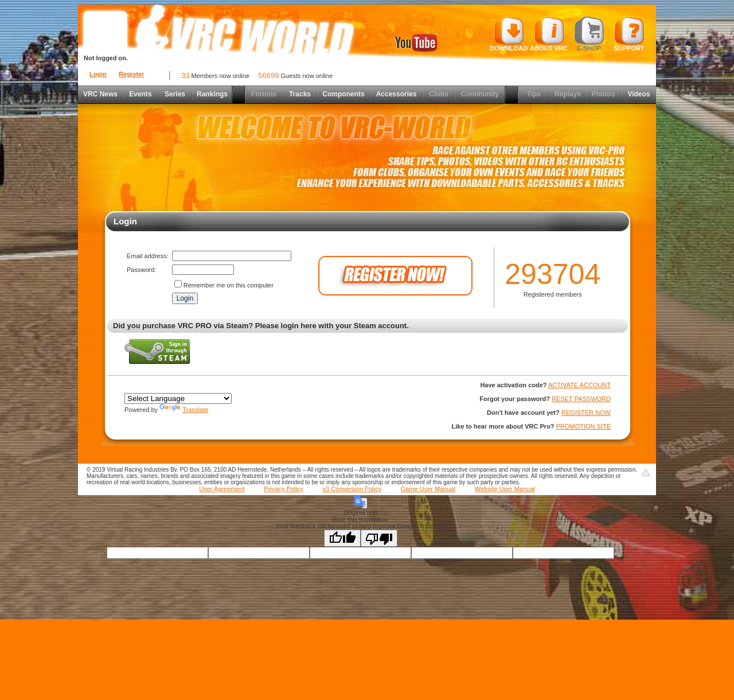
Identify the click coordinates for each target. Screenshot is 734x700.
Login (98, 74)
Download (509, 34)
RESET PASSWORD (581, 399)
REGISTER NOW (586, 413)
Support (629, 34)
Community (480, 94)
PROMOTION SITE (583, 426)
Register (131, 74)
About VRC (548, 34)
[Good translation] (342, 538)
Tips (534, 94)
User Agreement (222, 489)
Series (175, 94)
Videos (639, 94)
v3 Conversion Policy (352, 489)
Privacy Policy (283, 489)
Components (343, 94)
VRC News (100, 94)
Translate (184, 410)
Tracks (300, 94)
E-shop (589, 34)
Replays (568, 94)
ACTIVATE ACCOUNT (579, 385)
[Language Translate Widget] (178, 398)
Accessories (397, 94)
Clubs (438, 94)
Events (140, 94)
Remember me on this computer (229, 285)
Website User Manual (505, 489)
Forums (264, 94)
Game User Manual (428, 489)
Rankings (212, 94)
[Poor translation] (379, 538)
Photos (604, 94)
